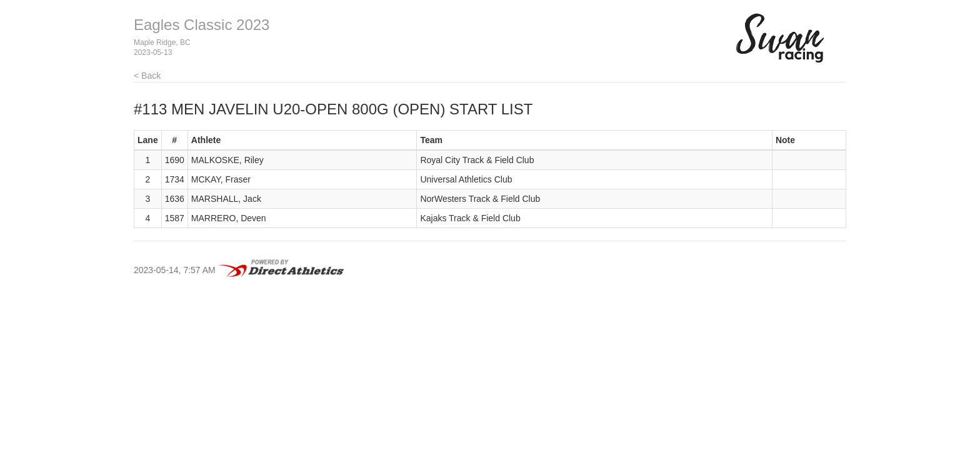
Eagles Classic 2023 (202, 25)
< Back (147, 76)
